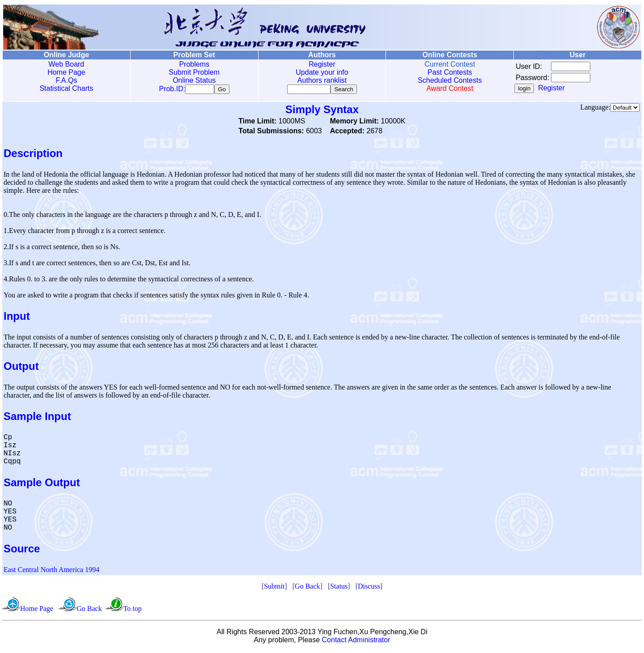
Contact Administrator (356, 642)
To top (133, 610)
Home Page (66, 72)
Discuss (369, 588)
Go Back (307, 588)
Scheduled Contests (450, 80)
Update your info (322, 72)
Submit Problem (194, 72)
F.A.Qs (66, 80)
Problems (194, 64)
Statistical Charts (66, 88)
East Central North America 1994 (51, 571)
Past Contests (450, 72)
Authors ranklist (322, 80)
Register (322, 64)
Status (339, 588)
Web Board (67, 64)
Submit (274, 588)
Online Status (194, 80)
